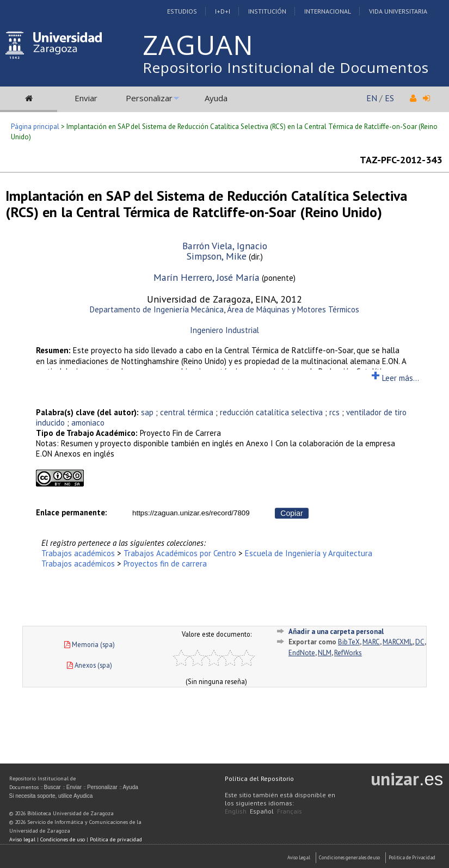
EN (372, 98)
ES (389, 98)
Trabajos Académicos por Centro (180, 553)
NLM (325, 653)
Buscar (53, 787)
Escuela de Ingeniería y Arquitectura (309, 553)
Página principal (35, 127)
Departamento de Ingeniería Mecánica (157, 309)
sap (147, 412)
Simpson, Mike (217, 256)
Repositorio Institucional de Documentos (286, 67)
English (236, 811)
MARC (371, 642)
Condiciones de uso (63, 839)
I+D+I (223, 11)
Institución (267, 11)
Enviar (86, 98)
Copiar (291, 513)
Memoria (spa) (90, 644)
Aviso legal (22, 839)
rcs (334, 412)
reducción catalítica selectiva (271, 412)
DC (420, 642)
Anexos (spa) (90, 665)
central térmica (187, 412)
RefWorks (348, 653)
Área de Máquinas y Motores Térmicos (293, 309)
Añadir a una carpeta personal (336, 632)
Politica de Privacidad (412, 857)
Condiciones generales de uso (349, 857)
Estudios (182, 11)
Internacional (328, 11)
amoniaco (88, 423)
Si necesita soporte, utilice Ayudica (51, 796)
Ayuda (216, 98)
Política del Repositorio (259, 778)
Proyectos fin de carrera (165, 564)
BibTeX (349, 642)
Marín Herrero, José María (207, 277)
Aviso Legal (299, 857)
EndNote (302, 653)
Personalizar (149, 98)
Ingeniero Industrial (224, 330)
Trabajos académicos (78, 553)
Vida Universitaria (398, 11)
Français (290, 811)
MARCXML (398, 642)
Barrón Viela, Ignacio (225, 246)
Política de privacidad (116, 839)
